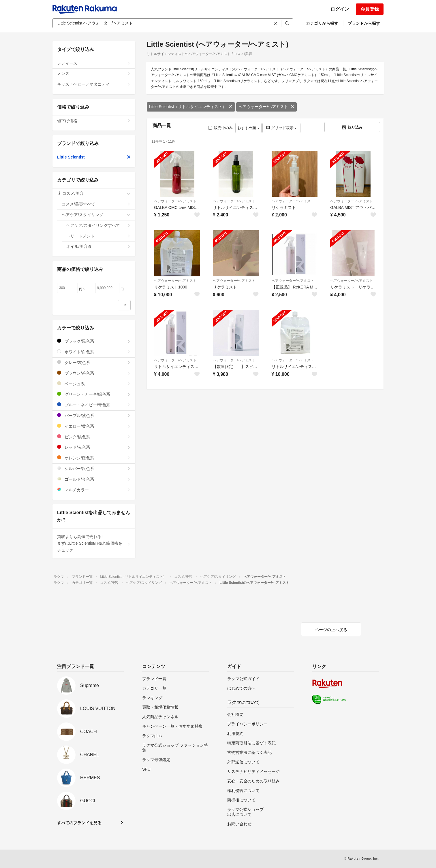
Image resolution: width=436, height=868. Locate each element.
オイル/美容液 (98, 246)
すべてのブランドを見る (79, 823)
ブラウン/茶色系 (94, 373)
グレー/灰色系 (94, 362)
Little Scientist (94, 157)
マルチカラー (94, 490)
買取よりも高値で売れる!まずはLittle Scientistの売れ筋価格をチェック (94, 544)
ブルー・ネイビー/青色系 (94, 405)
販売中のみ (220, 128)
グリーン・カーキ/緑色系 (94, 394)
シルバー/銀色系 (94, 468)
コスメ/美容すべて (96, 204)
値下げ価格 (94, 121)
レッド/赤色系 (94, 447)
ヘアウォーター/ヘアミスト (266, 107)
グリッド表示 (281, 128)
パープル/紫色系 (94, 415)
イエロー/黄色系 (94, 426)
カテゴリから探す (322, 23)
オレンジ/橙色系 (94, 458)
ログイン (340, 9)
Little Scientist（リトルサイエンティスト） (191, 107)
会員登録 (370, 9)
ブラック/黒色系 (94, 341)
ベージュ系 (94, 384)
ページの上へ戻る (331, 630)
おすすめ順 (248, 128)
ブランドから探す (364, 23)
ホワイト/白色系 (94, 352)
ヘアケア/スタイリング (96, 215)
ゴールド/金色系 (94, 479)
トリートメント (98, 236)
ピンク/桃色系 (94, 437)
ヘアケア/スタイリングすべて (98, 225)
